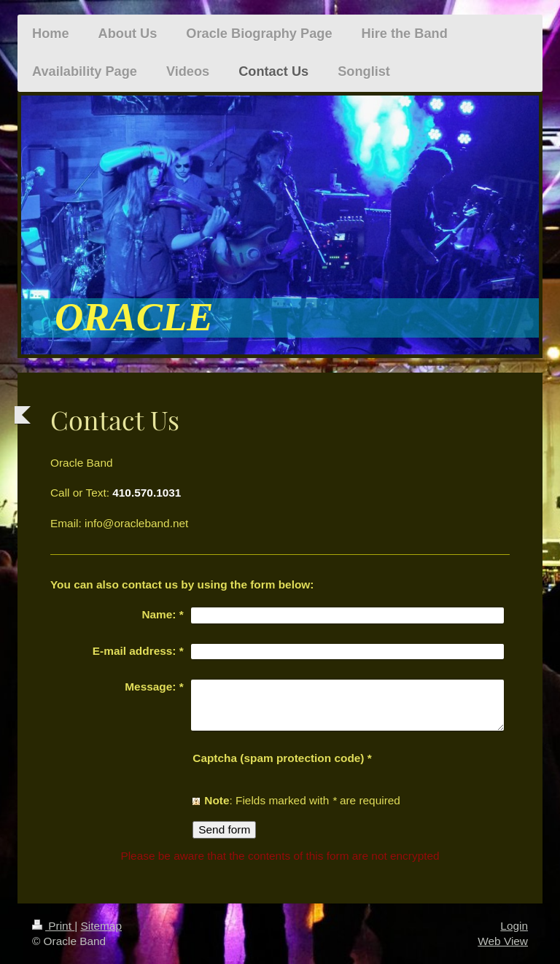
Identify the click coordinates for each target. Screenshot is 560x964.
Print (53, 926)
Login (514, 926)
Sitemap (101, 926)
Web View (503, 941)
